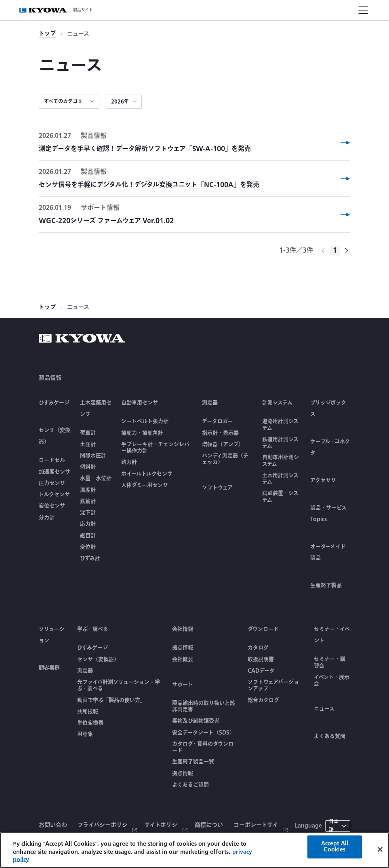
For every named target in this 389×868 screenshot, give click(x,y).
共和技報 (88, 712)
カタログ (258, 648)
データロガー (217, 421)
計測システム (277, 403)
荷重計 (88, 433)
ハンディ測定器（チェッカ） (225, 459)
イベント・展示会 (332, 681)
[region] (194, 850)
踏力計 (129, 462)
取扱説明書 (261, 659)
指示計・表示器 (220, 433)
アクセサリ (323, 480)
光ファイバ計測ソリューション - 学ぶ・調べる (119, 685)
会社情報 (183, 629)
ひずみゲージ (54, 403)
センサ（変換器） (98, 659)
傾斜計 (88, 467)
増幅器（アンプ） (223, 444)
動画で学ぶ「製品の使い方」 (111, 700)
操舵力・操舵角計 (142, 433)
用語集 (85, 734)
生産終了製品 (326, 585)
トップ (47, 34)
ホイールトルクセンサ (147, 474)
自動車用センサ (140, 403)
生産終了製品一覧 (193, 762)
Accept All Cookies (335, 847)
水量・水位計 (96, 478)
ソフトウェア (217, 488)
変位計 (88, 547)
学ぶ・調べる (93, 629)
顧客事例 (49, 668)
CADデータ (261, 671)
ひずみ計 (90, 558)
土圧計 (88, 444)
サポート (183, 684)
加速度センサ (55, 472)
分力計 (47, 517)
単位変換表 (90, 723)
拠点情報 (183, 648)
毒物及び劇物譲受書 (196, 721)
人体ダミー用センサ (145, 485)
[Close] (380, 849)
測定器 (210, 403)
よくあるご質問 (190, 785)
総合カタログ (263, 700)
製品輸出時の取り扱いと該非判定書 (204, 706)
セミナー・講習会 (330, 662)
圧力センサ (52, 483)
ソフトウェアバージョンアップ (273, 685)
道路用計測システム (280, 425)
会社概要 (183, 659)
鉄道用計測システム (280, 443)
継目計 (88, 536)
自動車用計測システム (281, 461)
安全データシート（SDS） (203, 733)
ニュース (324, 709)
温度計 (88, 490)
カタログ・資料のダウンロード (203, 747)
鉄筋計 (88, 501)
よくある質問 (330, 736)
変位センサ (52, 506)
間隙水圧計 (93, 456)
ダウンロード (263, 629)
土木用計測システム (280, 479)
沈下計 (88, 513)
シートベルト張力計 (145, 421)
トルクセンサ (54, 494)
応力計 (88, 524)
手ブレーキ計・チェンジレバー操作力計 (155, 448)
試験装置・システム (280, 497)
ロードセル (52, 460)
